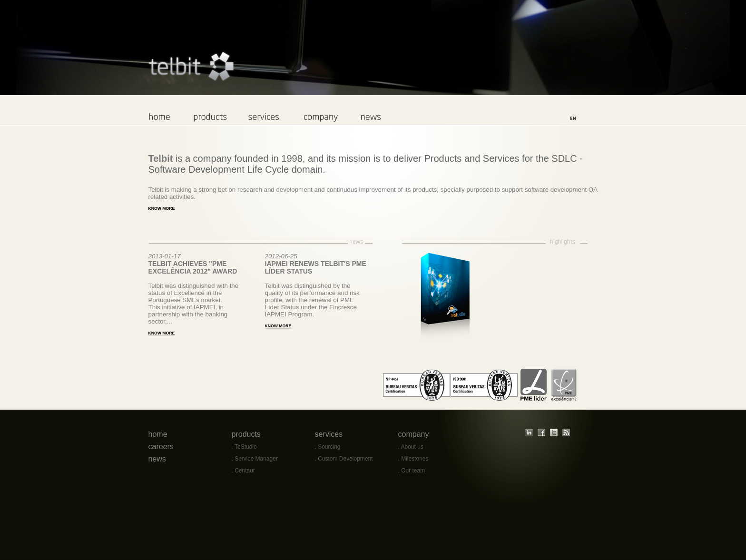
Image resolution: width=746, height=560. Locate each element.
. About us (411, 447)
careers (161, 447)
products (246, 434)
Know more (162, 208)
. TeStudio (244, 447)
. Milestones (413, 459)
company (414, 434)
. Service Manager (255, 459)
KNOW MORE (162, 333)
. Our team (412, 471)
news (157, 459)
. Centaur (243, 471)
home (158, 434)
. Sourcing (328, 447)
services (329, 434)
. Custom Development (344, 459)
